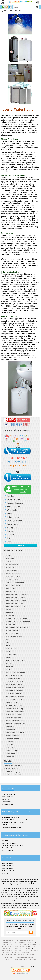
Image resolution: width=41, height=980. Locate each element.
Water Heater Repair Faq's (11, 817)
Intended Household (15, 503)
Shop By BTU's (10, 567)
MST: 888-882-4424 (8, 871)
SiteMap (33, 967)
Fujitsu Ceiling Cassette (13, 573)
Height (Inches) (13, 517)
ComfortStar (10, 727)
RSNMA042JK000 (20, 955)
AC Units (5, 841)
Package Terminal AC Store (15, 733)
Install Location (13, 500)
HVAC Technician (8, 850)
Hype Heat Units (11, 570)
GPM (9, 542)
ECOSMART (9, 663)
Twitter (17, 978)
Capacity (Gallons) (14, 521)
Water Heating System (13, 718)
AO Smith (9, 657)
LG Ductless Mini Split (13, 679)
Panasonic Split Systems (14, 700)
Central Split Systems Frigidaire (16, 597)
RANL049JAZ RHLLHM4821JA (12, 949)
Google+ (21, 978)
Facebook (14, 978)
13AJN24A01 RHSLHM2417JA (12, 951)
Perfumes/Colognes (12, 751)
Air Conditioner (11, 654)
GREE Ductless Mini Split (14, 694)
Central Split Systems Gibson (15, 606)
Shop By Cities (10, 624)
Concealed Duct (11, 591)
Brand (9, 514)
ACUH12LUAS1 (16, 953)
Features (11, 531)
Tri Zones (9, 555)
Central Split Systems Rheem (15, 603)
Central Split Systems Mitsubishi (17, 594)
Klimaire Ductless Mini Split (15, 688)
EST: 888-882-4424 (8, 863)
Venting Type (12, 528)
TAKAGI (8, 639)
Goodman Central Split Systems (16, 618)
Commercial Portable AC (14, 739)
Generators (9, 742)
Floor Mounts (10, 588)
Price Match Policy (8, 797)
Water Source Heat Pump (14, 709)
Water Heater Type (14, 510)
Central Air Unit (7, 848)
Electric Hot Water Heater (13, 766)
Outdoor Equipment (12, 633)
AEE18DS (32, 946)
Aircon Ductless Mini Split (14, 681)
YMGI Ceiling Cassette (13, 585)
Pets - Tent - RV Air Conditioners (17, 627)
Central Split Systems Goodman (16, 600)
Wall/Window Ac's (12, 730)
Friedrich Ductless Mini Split (15, 724)
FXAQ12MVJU (27, 949)
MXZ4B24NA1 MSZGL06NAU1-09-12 (14, 940)
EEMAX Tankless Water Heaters (16, 660)
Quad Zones (10, 558)
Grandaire (9, 609)
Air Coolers (9, 745)
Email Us (5, 873)
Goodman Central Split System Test (18, 621)
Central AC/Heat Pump (13, 703)
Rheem (8, 642)
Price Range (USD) (14, 507)
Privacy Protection (8, 804)
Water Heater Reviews (9, 825)
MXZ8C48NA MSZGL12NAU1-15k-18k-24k (16, 944)
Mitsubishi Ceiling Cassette (15, 582)
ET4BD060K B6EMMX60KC (19, 946)
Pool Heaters (10, 667)
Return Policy (6, 799)
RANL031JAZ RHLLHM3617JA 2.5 (13, 959)
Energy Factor (13, 524)
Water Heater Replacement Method (13, 822)
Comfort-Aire (10, 757)
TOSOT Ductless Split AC (14, 636)
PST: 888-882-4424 (8, 869)
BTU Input (11, 538)
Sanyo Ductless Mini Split (14, 721)
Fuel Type (11, 496)
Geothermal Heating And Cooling (13, 846)
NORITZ (8, 651)
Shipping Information (9, 794)
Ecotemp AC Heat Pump (14, 706)
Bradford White (11, 648)
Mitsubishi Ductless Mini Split (16, 673)
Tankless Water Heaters (14, 715)
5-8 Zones (9, 561)
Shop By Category (12, 630)
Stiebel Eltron (10, 645)
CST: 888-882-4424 (8, 866)
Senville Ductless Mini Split (15, 697)
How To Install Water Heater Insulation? (15, 820)
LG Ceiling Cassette (12, 579)
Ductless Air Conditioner (10, 843)
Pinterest (25, 978)
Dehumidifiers (10, 754)
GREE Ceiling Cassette (13, 576)
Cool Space (9, 612)
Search (20, 545)
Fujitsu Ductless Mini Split (15, 685)
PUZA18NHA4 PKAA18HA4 (26, 942)
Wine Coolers (10, 748)
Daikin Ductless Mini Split (14, 691)
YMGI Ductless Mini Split (14, 675)
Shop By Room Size (12, 564)
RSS (28, 978)
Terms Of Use (7, 802)
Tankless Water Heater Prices (11, 827)
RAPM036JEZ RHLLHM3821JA (24, 957)
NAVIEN (8, 669)
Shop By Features (12, 615)
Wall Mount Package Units (15, 712)
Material (10, 535)
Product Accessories (13, 736)
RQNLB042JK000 (31, 959)
